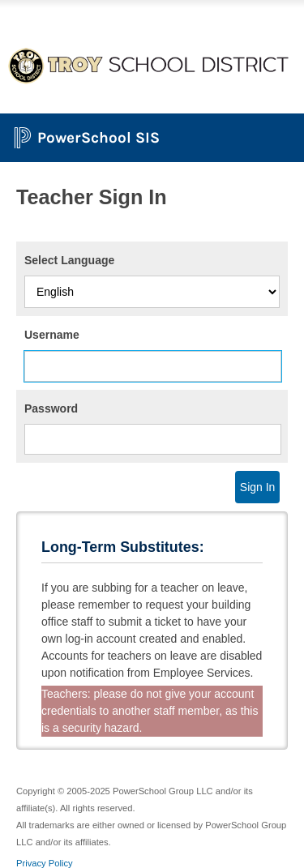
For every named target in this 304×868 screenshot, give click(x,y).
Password (51, 408)
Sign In (258, 487)
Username (52, 335)
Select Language (69, 260)
